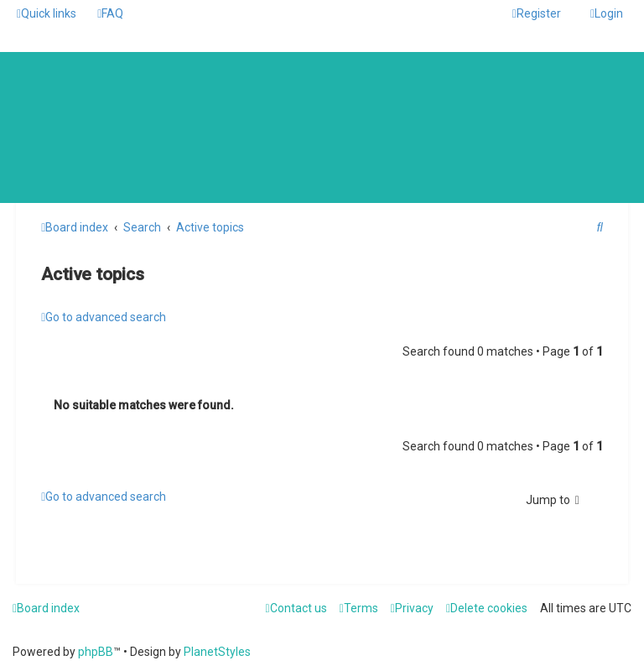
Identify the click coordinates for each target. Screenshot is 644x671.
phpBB (96, 652)
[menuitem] (110, 13)
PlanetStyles (217, 652)
